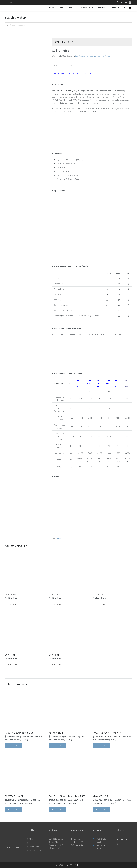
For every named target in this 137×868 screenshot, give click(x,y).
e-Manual (59, 539)
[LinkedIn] (126, 2)
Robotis (107, 56)
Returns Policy (35, 851)
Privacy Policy (34, 847)
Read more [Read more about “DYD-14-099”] (57, 604)
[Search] (124, 8)
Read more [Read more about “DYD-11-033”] (13, 604)
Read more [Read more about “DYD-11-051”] (57, 665)
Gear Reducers (80, 56)
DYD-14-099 (108, 383)
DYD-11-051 (89, 383)
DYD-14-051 (99, 383)
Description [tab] (59, 65)
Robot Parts (100, 56)
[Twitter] (121, 2)
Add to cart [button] (13, 746)
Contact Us (34, 843)
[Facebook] (117, 2)
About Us (33, 839)
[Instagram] (130, 2)
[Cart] (130, 8)
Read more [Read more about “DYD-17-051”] (101, 604)
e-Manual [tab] (71, 65)
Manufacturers (91, 56)
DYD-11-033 (80, 383)
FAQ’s (31, 855)
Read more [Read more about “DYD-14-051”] (13, 665)
